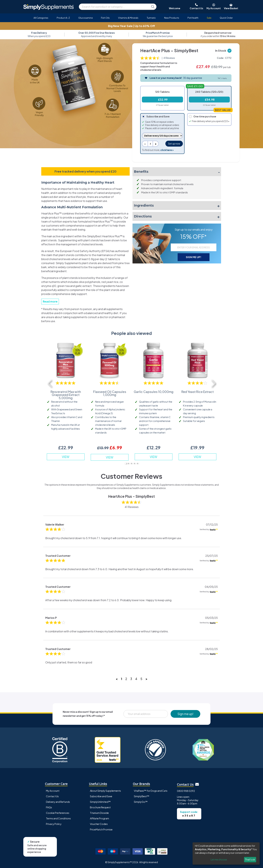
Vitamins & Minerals (128, 18)
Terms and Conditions (58, 818)
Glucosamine (86, 18)
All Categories (41, 18)
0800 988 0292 (186, 791)
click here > (167, 150)
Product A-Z (63, 18)
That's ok (250, 859)
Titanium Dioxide (99, 813)
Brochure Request (100, 807)
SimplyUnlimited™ (100, 802)
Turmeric (151, 18)
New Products (172, 18)
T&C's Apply (222, 78)
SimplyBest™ (142, 796)
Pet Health (193, 18)
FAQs (49, 807)
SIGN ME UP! (194, 257)
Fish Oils (105, 18)
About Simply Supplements (105, 791)
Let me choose (219, 859)
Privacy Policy (54, 824)
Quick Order (226, 18)
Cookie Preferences (58, 813)
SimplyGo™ (141, 802)
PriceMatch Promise (101, 829)
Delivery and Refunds (58, 802)
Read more (50, 301)
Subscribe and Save (101, 796)
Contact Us (52, 796)
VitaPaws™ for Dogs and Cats (151, 791)
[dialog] (226, 853)
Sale (209, 18)
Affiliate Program (99, 818)
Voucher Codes (99, 824)
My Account (53, 791)
